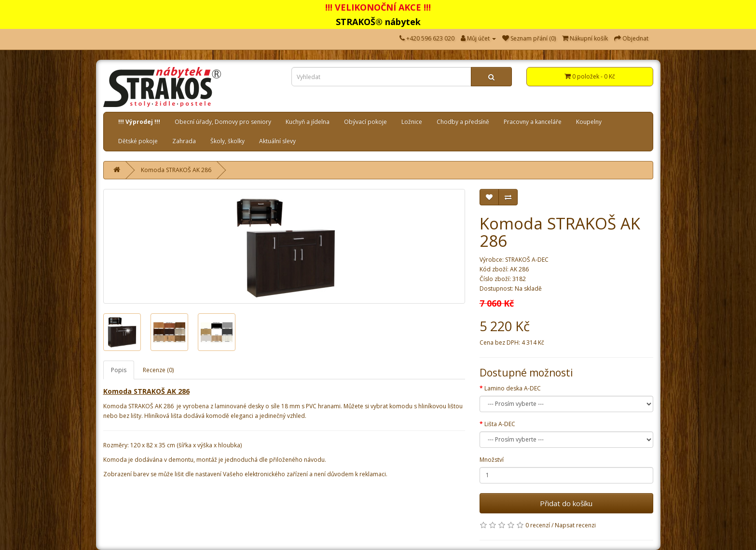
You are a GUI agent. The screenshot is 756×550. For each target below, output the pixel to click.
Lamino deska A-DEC (513, 388)
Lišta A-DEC (500, 424)
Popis (119, 370)
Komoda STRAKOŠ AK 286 (176, 170)
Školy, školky (227, 141)
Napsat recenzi (575, 525)
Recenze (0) (158, 370)
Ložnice (412, 122)
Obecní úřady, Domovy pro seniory (223, 122)
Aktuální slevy (277, 141)
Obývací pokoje (365, 122)
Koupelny (589, 122)
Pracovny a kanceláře (533, 122)
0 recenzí (538, 525)
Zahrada (184, 141)
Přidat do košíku (566, 503)
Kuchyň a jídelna (308, 122)
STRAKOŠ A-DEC (527, 260)
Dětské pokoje (138, 141)
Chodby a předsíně (463, 122)
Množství (492, 460)
